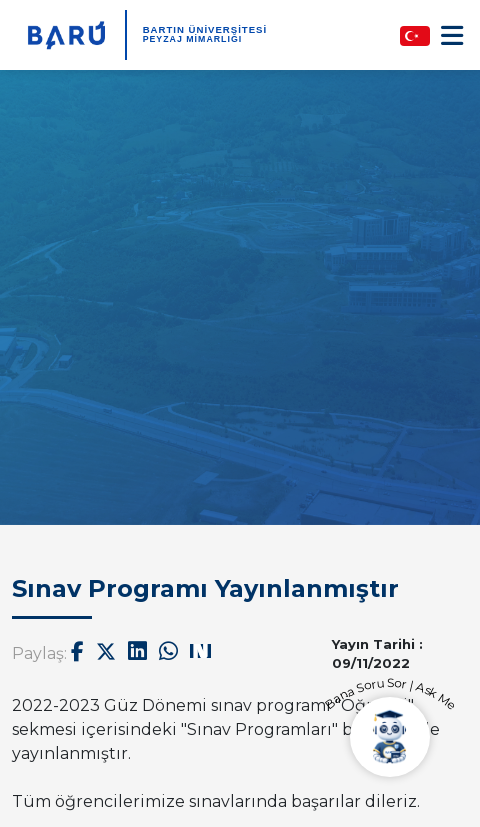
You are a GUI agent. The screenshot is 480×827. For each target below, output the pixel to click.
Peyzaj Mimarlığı (193, 39)
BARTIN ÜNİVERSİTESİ (205, 29)
